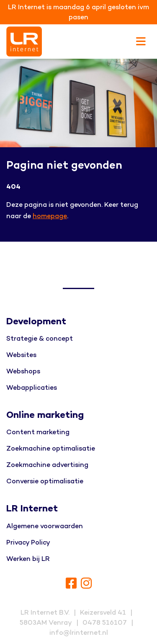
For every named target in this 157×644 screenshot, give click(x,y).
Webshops (23, 371)
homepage (50, 216)
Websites (21, 355)
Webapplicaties (32, 388)
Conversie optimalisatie (45, 481)
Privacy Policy (28, 542)
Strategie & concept (40, 339)
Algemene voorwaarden (45, 526)
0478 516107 (105, 623)
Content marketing (38, 432)
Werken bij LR (28, 559)
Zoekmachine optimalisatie (51, 448)
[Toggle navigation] (141, 42)
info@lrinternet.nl (79, 633)
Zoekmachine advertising (47, 465)
